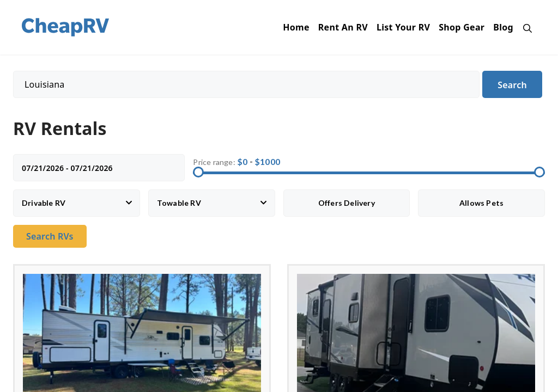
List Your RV (403, 27)
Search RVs (50, 236)
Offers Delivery (347, 203)
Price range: (214, 162)
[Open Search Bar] (525, 27)
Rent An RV (343, 27)
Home (296, 27)
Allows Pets (481, 203)
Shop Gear (462, 27)
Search (512, 85)
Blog (503, 27)
